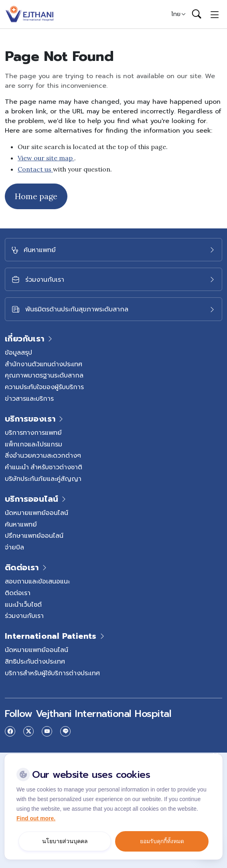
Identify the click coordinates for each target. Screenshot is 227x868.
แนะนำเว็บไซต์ (23, 604)
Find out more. (36, 818)
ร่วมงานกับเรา (24, 616)
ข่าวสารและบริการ (29, 398)
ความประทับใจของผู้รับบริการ (44, 387)
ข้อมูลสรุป (18, 352)
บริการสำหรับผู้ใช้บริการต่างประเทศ (52, 673)
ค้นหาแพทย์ (21, 524)
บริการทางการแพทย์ (33, 432)
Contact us (35, 169)
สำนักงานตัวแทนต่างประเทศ (44, 364)
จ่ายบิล (14, 547)
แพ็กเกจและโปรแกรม (33, 444)
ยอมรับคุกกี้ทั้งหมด (162, 841)
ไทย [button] (176, 14)
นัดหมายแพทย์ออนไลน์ (36, 513)
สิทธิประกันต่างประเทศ (35, 661)
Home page (36, 196)
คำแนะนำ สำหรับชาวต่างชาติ (44, 467)
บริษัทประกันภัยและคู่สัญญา (43, 478)
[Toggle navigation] (215, 14)
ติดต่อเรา (18, 593)
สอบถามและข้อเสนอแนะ (37, 581)
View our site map (46, 158)
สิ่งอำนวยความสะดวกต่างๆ (43, 455)
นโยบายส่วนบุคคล (65, 841)
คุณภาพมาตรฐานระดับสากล (44, 375)
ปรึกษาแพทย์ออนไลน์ (34, 535)
